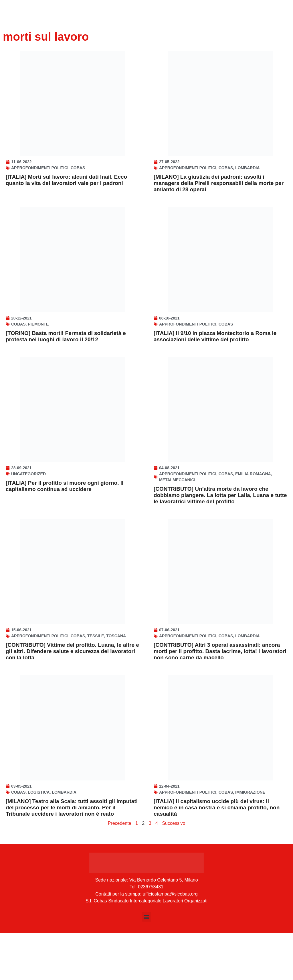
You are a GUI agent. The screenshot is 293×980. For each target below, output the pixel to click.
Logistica (39, 839)
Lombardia (248, 177)
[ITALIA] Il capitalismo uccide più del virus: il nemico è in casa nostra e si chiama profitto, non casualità (217, 854)
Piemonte (38, 343)
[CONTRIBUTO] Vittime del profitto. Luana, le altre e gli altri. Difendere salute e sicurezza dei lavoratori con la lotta (72, 689)
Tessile (96, 673)
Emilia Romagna (253, 502)
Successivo (174, 870)
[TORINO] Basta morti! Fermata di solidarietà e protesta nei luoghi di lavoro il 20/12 (66, 355)
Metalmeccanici (177, 508)
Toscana (116, 673)
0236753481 (151, 934)
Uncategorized (28, 502)
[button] (147, 964)
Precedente (120, 870)
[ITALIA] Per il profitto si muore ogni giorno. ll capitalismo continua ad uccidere (65, 514)
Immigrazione (250, 839)
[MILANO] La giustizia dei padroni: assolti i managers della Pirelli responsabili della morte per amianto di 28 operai (219, 193)
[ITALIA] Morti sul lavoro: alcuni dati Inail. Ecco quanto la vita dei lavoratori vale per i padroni (66, 189)
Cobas (78, 177)
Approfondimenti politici (40, 177)
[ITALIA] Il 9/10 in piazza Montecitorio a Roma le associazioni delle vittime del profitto (215, 355)
